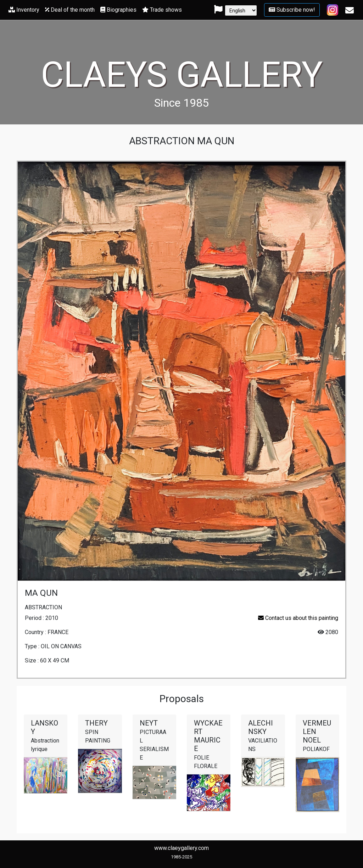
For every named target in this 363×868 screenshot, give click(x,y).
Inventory (24, 10)
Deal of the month (70, 10)
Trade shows (162, 10)
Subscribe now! (292, 10)
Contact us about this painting (298, 618)
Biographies (118, 10)
